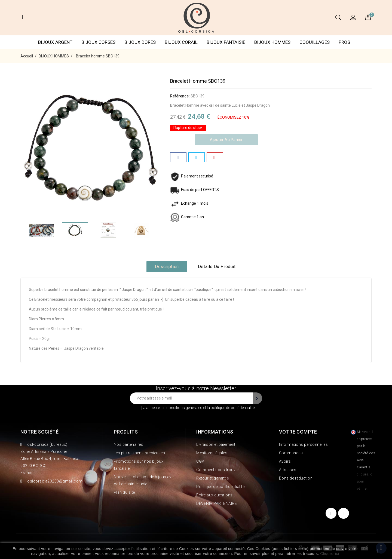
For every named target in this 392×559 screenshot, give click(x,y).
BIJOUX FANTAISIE (226, 42)
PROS (344, 42)
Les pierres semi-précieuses (140, 453)
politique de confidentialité (233, 408)
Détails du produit (217, 267)
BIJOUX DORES (140, 42)
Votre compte (298, 432)
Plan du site (124, 492)
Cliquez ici (330, 554)
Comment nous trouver (218, 470)
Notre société (39, 432)
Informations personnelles (304, 444)
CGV (200, 461)
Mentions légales (212, 453)
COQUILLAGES (315, 42)
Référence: (180, 96)
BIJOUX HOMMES (272, 42)
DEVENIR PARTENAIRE (217, 503)
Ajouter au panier (226, 140)
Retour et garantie (212, 478)
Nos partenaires (129, 444)
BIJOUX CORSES (98, 42)
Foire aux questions (215, 495)
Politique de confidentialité (220, 487)
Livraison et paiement (216, 444)
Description (167, 267)
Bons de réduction (296, 478)
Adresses (288, 470)
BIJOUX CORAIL (181, 42)
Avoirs (285, 461)
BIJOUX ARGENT (55, 42)
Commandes (291, 453)
